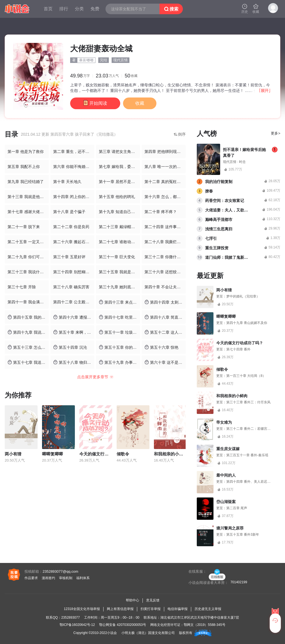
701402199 (239, 582)
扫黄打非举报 (151, 609)
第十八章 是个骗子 (69, 212)
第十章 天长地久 (67, 182)
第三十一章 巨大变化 (117, 257)
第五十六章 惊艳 (161, 347)
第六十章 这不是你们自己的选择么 (165, 362)
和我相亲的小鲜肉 (171, 454)
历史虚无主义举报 (208, 609)
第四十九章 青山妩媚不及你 (247, 323)
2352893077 (71, 618)
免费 (95, 9)
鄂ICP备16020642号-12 (77, 625)
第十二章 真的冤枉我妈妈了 (165, 182)
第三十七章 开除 (22, 287)
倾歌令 (123, 454)
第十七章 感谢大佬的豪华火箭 (28, 212)
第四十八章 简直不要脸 (165, 317)
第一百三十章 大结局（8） (246, 376)
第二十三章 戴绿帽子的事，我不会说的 (119, 227)
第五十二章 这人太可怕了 (165, 332)
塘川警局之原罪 (230, 528)
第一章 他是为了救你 (26, 152)
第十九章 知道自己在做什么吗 (119, 212)
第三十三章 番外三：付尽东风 (248, 402)
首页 (48, 9)
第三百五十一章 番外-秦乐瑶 (247, 455)
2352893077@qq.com (60, 571)
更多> (276, 133)
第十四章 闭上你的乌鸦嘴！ (74, 197)
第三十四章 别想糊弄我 (73, 272)
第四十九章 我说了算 (28, 332)
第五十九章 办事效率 (119, 362)
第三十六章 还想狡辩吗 (164, 272)
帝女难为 (224, 422)
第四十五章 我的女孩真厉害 (28, 317)
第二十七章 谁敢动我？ (119, 242)
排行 (64, 9)
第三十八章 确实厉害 (71, 287)
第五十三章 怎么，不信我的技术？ (28, 347)
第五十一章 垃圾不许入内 (119, 332)
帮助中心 (132, 600)
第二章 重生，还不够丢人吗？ (74, 152)
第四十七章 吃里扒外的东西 (119, 317)
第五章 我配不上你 (24, 167)
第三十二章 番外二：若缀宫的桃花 (252, 429)
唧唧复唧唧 (52, 454)
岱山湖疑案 (226, 502)
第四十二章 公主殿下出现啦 (74, 302)
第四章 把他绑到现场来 (164, 152)
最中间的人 (226, 475)
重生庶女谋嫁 (228, 449)
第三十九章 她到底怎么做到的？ (119, 287)
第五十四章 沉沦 (70, 347)
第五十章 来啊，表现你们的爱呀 (74, 332)
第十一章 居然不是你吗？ (119, 182)
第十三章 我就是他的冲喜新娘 (28, 197)
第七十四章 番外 (238, 349)
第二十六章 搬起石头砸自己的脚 (74, 242)
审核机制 (66, 578)
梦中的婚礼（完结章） (243, 296)
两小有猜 (13, 454)
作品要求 (31, 578)
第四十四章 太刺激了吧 (165, 302)
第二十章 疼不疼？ (161, 212)
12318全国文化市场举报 (82, 609)
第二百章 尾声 (237, 508)
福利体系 (83, 578)
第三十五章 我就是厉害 (119, 272)
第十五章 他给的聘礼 (117, 197)
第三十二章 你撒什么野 (164, 257)
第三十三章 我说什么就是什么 (28, 272)
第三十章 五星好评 (69, 257)
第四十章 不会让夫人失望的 (165, 287)
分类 (79, 9)
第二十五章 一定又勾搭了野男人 (28, 242)
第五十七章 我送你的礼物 (28, 362)
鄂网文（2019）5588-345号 (204, 625)
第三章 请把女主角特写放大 (119, 152)
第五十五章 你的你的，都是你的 (119, 347)
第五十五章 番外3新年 (243, 535)
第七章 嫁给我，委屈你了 (119, 167)
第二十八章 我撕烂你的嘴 (165, 242)
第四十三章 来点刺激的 (119, 302)
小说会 (112, 633)
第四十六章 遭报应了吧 (74, 317)
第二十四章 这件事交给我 (165, 227)
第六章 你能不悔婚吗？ (73, 167)
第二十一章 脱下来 (24, 227)
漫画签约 (48, 578)
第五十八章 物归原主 (74, 362)
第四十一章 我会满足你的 (28, 302)
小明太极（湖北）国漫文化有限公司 (148, 633)
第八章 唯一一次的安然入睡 (165, 167)
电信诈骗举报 (178, 609)
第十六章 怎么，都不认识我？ (165, 197)
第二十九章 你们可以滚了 (28, 257)
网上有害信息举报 (120, 609)
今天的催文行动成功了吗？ (104, 454)
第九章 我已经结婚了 (26, 182)
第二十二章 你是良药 (71, 227)
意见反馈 (153, 600)
